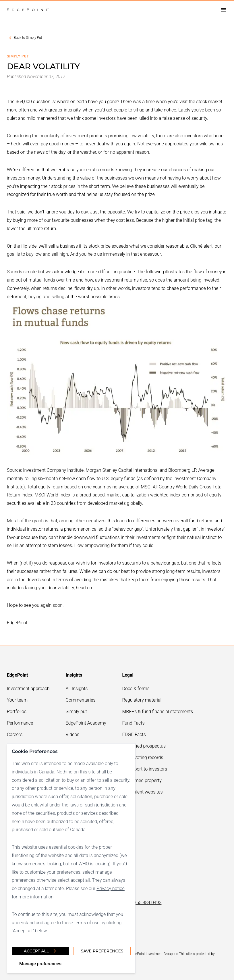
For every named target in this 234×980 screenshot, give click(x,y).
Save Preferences (102, 951)
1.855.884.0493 (146, 903)
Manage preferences (40, 964)
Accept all (40, 951)
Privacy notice (111, 888)
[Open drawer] (224, 10)
